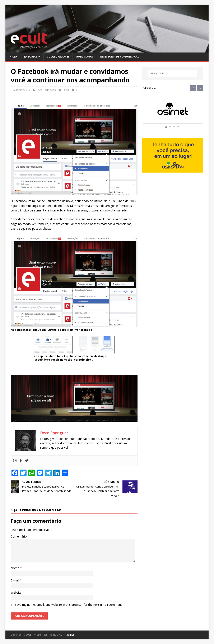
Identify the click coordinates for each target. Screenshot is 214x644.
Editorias (30, 57)
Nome (15, 568)
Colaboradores (58, 57)
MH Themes (67, 635)
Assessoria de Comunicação (120, 57)
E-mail (15, 580)
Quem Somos (85, 57)
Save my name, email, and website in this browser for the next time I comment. (69, 605)
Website (16, 592)
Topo (66, 90)
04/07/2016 (23, 90)
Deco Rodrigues (46, 90)
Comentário (19, 536)
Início (13, 57)
